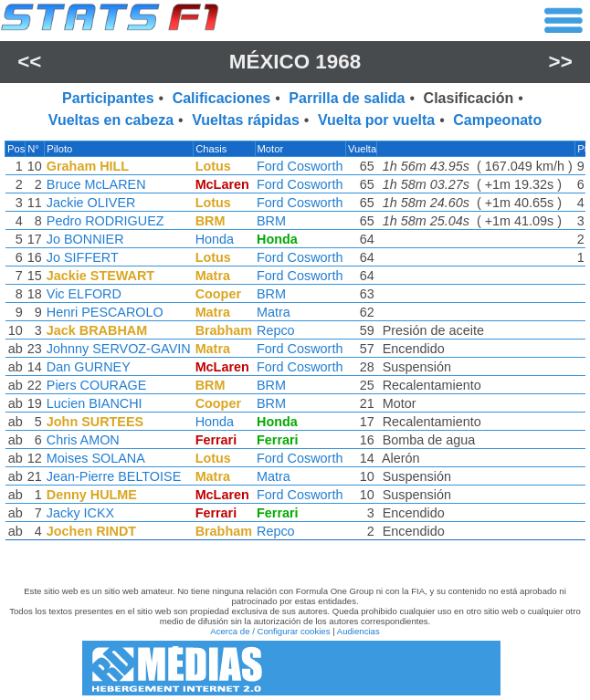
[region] (295, 345)
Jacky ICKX (80, 513)
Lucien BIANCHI (95, 403)
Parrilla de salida (347, 98)
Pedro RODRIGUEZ (105, 221)
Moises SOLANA (96, 458)
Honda (215, 239)
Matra (274, 312)
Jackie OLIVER (91, 203)
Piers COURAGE (97, 385)
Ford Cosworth (300, 166)
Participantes (108, 98)
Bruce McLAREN (96, 184)
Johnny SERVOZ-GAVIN (119, 349)
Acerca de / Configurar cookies (270, 631)
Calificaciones (222, 98)
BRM (271, 221)
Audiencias (358, 631)
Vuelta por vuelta (376, 120)
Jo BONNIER (85, 239)
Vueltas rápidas (246, 120)
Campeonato (497, 120)
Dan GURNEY (89, 367)
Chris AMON (83, 440)
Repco (276, 330)
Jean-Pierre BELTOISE (114, 476)
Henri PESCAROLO (105, 312)
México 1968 (295, 62)
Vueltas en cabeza (111, 120)
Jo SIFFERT (83, 257)
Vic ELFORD (84, 294)
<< (29, 62)
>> (561, 62)
